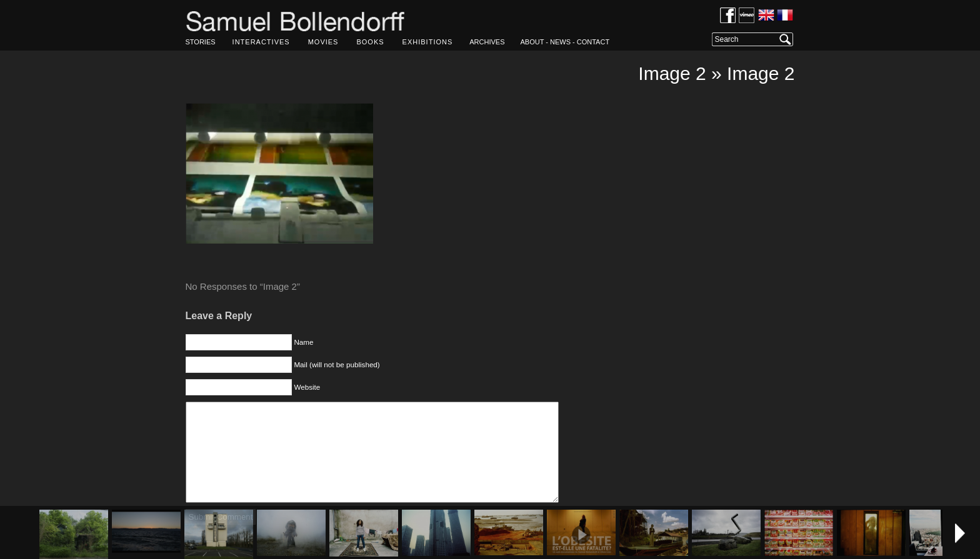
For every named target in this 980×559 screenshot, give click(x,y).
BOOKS (370, 42)
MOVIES (323, 42)
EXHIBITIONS (428, 42)
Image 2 (672, 73)
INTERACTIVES (261, 42)
